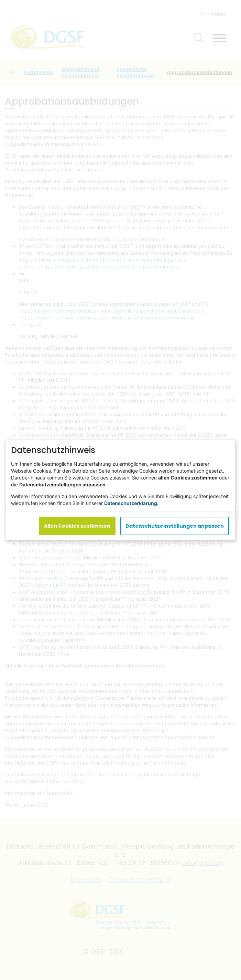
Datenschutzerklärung (131, 503)
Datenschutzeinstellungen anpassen (175, 526)
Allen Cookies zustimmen (77, 526)
